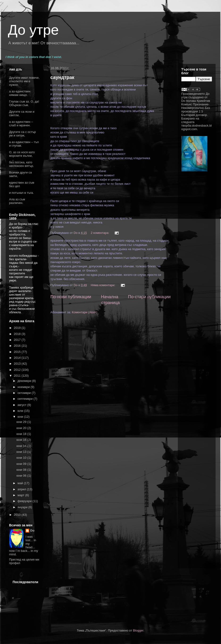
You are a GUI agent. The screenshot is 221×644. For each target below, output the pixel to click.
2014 (18, 358)
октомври (25, 393)
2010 (18, 515)
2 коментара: (100, 233)
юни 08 (22, 470)
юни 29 (22, 422)
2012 (18, 370)
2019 (18, 328)
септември (25, 399)
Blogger (138, 630)
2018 (18, 334)
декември (25, 381)
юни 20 (22, 428)
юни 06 (22, 476)
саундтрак (63, 77)
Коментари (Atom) (85, 312)
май (21, 483)
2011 (18, 376)
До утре (33, 30)
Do (32, 530)
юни (21, 417)
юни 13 (22, 452)
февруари (25, 501)
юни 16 (22, 440)
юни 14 (22, 446)
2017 (18, 340)
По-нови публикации (71, 297)
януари (23, 507)
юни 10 (22, 458)
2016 (18, 346)
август (22, 405)
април (22, 489)
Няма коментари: (103, 285)
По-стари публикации (149, 297)
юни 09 (22, 464)
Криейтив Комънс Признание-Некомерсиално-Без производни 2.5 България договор (196, 108)
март (21, 495)
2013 (18, 364)
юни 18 (22, 434)
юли (21, 411)
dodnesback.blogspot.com (197, 127)
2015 (18, 352)
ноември (24, 387)
